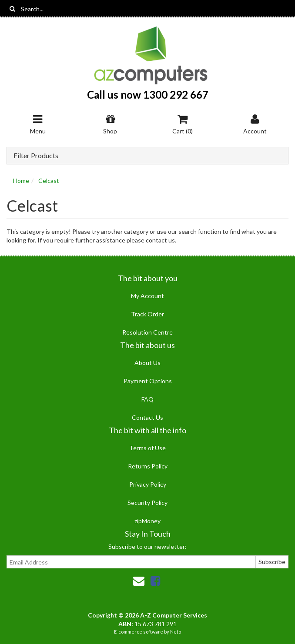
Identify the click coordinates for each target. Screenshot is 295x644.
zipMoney (147, 521)
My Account (147, 296)
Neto (176, 632)
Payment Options (148, 381)
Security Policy (147, 503)
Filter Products (36, 156)
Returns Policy (148, 466)
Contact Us (147, 417)
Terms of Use (147, 448)
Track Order (147, 314)
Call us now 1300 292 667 (148, 95)
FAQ (147, 399)
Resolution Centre (147, 332)
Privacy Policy (148, 484)
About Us (147, 363)
